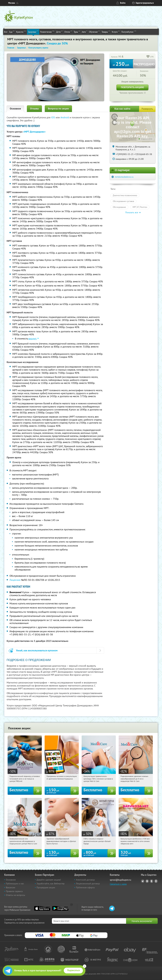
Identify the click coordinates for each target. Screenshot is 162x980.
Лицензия (15, 580)
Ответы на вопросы (15, 895)
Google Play (60, 908)
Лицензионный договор (88, 884)
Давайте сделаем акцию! (49, 880)
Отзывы (34, 109)
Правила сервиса (14, 891)
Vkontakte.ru (147, 881)
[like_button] (148, 57)
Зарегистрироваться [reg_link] (145, 3)
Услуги (116, 32)
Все (6, 32)
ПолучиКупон (129, 32)
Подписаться (73, 970)
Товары (106, 32)
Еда (12, 32)
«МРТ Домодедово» (34, 132)
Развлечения (47, 32)
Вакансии (11, 887)
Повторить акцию (132, 87)
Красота (21, 32)
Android (65, 117)
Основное (15, 109)
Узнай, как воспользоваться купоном (37, 650)
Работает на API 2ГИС (129, 138)
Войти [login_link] (123, 3)
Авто (84, 32)
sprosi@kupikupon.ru (120, 880)
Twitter (152, 881)
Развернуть (147, 109)
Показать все (132, 212)
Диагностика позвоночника (125, 195)
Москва (12, 3)
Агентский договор (85, 880)
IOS (53, 117)
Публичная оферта (85, 887)
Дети (59, 32)
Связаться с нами (118, 884)
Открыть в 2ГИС (147, 139)
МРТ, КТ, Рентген (140, 207)
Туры (77, 32)
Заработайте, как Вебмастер (51, 884)
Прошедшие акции (46, 887)
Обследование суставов (123, 201)
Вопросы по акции (58, 109)
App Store (42, 908)
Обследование (119, 207)
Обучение (94, 32)
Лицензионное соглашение (128, 140)
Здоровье (33, 32)
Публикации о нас (15, 884)
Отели (68, 32)
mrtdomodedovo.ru (124, 177)
